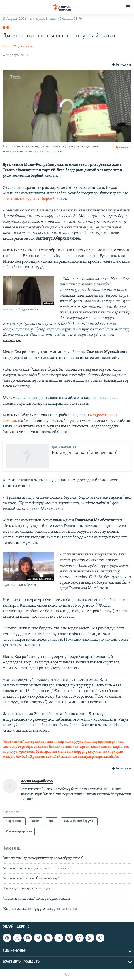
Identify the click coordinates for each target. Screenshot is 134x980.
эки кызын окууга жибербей (29, 199)
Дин (7, 28)
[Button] (122, 65)
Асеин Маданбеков (18, 46)
